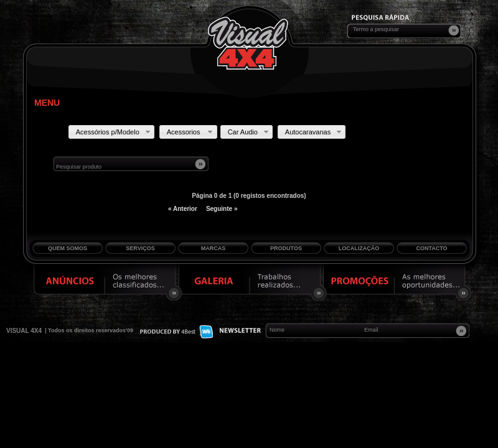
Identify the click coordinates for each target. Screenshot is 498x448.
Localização (359, 248)
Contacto (431, 248)
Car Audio (249, 132)
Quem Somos (68, 248)
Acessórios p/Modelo (114, 132)
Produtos (286, 248)
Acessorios (191, 132)
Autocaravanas (314, 132)
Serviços (140, 248)
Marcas (214, 248)
